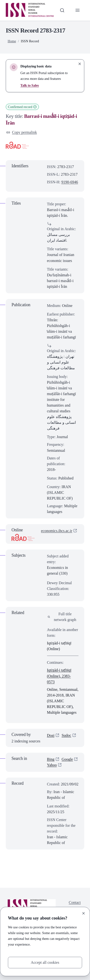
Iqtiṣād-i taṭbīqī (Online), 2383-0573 (59, 676)
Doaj (51, 735)
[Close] (84, 913)
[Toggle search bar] (62, 10)
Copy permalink (22, 132)
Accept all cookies (45, 962)
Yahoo (52, 765)
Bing (51, 759)
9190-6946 (70, 182)
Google (67, 759)
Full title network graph (62, 617)
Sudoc (66, 735)
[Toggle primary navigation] (78, 10)
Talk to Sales (30, 85)
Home (12, 41)
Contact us (75, 905)
